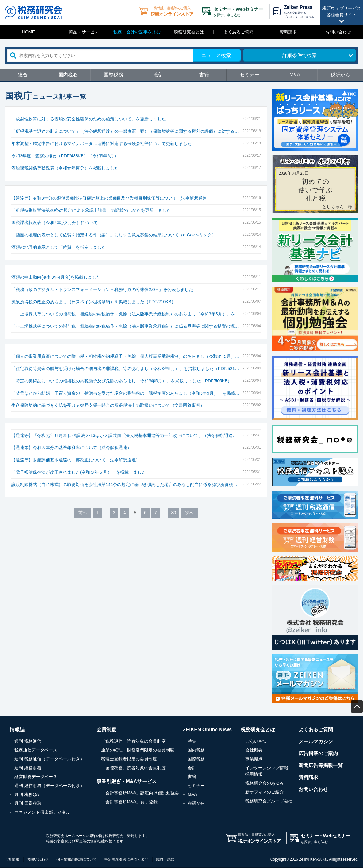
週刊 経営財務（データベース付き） (49, 786)
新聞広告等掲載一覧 (321, 765)
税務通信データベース (36, 750)
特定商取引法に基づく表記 (126, 859)
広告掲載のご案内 (318, 753)
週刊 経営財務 (28, 768)
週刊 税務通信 (28, 741)
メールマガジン (316, 742)
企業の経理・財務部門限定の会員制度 (138, 750)
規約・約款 (165, 859)
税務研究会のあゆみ (265, 783)
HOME (29, 32)
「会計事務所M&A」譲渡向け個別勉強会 (140, 793)
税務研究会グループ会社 (269, 801)
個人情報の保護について (77, 859)
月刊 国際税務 (28, 803)
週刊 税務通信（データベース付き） (49, 759)
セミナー (250, 75)
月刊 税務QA (27, 794)
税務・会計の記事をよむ (137, 32)
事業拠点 (254, 759)
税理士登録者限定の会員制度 (129, 759)
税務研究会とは (189, 32)
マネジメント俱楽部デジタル (42, 812)
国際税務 (113, 75)
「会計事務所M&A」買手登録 (129, 802)
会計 (159, 75)
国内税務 (68, 75)
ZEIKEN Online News (207, 730)
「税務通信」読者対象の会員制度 (133, 741)
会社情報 (12, 859)
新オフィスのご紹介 (265, 792)
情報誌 (17, 730)
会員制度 (106, 730)
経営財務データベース (36, 777)
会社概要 (254, 750)
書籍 (204, 75)
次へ (189, 513)
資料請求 (288, 32)
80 (174, 513)
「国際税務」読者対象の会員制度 (133, 768)
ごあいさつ (256, 741)
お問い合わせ (338, 32)
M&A (295, 75)
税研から (340, 75)
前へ (83, 513)
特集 (192, 741)
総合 (23, 75)
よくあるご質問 (239, 32)
